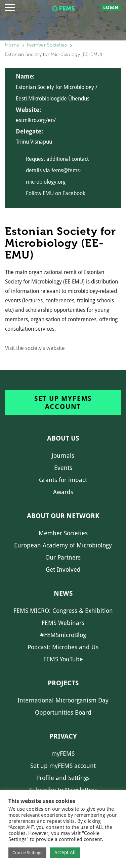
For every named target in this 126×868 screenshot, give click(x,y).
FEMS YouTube (63, 659)
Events (63, 468)
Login (111, 7)
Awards (63, 492)
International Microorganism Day (63, 700)
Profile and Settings (63, 778)
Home (12, 45)
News (63, 593)
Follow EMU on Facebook (56, 193)
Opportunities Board (63, 712)
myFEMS (63, 754)
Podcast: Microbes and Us (63, 647)
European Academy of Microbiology (63, 545)
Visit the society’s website (35, 348)
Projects (63, 683)
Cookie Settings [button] (27, 853)
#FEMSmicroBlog (63, 635)
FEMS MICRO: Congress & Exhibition (63, 611)
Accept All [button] (65, 852)
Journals (63, 456)
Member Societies (47, 45)
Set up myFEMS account (63, 402)
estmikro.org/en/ (36, 120)
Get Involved (63, 570)
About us (63, 438)
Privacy (63, 736)
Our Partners (63, 557)
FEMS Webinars (63, 623)
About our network (63, 516)
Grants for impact (63, 480)
